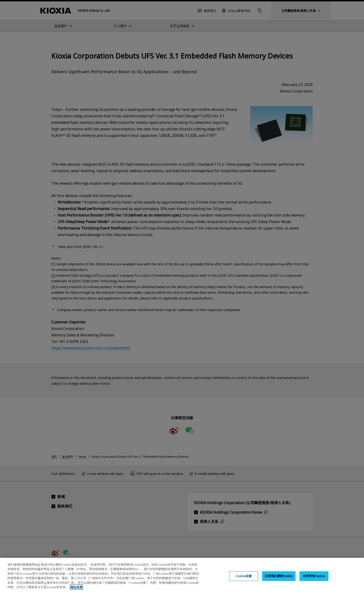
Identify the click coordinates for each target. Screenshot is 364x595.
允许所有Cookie (314, 580)
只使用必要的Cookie (279, 580)
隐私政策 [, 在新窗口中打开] (76, 592)
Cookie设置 (244, 580)
